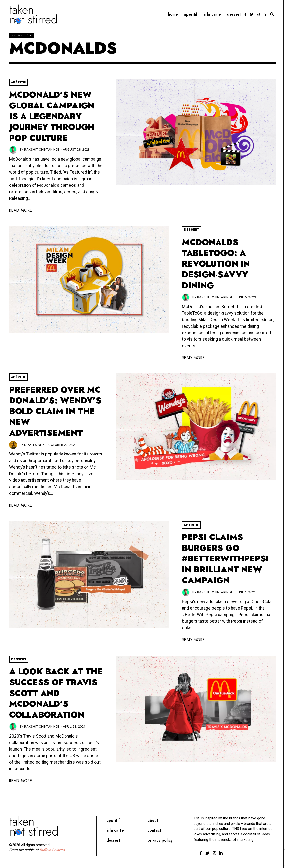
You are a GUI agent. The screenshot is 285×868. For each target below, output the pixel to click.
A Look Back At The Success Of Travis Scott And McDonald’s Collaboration (56, 693)
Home (173, 14)
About (153, 820)
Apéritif (191, 14)
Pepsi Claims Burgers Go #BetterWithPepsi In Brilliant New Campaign (225, 559)
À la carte (212, 14)
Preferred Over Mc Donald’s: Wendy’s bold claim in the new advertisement (55, 411)
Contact (154, 830)
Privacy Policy (160, 840)
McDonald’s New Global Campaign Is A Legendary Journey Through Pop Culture (52, 116)
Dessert (234, 14)
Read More (21, 210)
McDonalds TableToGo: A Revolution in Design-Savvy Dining (216, 264)
